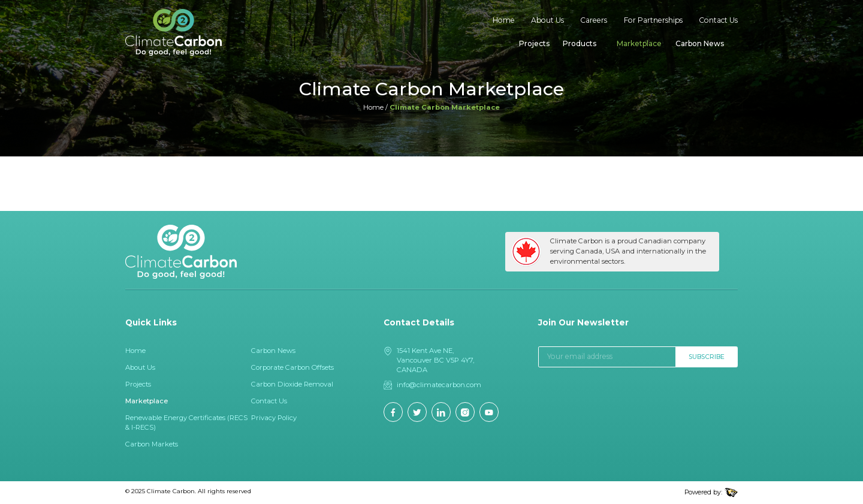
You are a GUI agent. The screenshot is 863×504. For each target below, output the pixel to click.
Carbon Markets (152, 444)
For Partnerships (653, 20)
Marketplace (639, 43)
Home (504, 20)
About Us (547, 20)
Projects (534, 43)
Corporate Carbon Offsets (292, 367)
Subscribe (707, 357)
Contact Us (718, 20)
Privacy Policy (274, 418)
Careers (594, 20)
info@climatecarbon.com (439, 385)
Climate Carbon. (171, 491)
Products (580, 43)
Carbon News (700, 43)
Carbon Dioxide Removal (292, 384)
